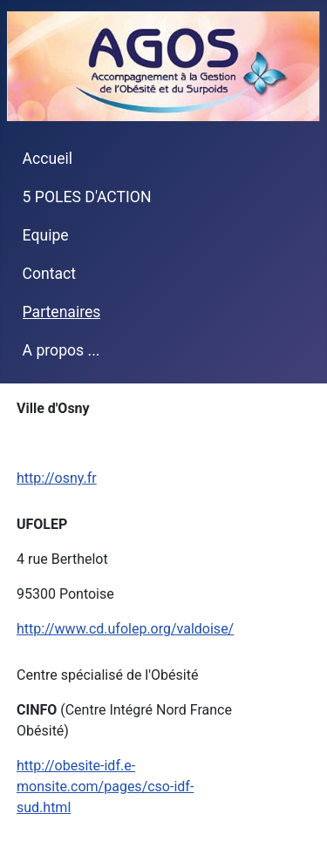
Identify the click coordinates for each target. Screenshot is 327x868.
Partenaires (62, 312)
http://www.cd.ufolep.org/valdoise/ (125, 629)
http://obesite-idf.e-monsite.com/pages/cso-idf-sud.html (105, 787)
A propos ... (61, 350)
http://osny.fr (57, 478)
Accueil (48, 159)
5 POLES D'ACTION (87, 197)
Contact (50, 274)
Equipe (46, 235)
